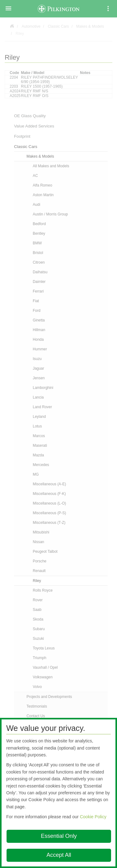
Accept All (59, 855)
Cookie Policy (93, 817)
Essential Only (59, 836)
